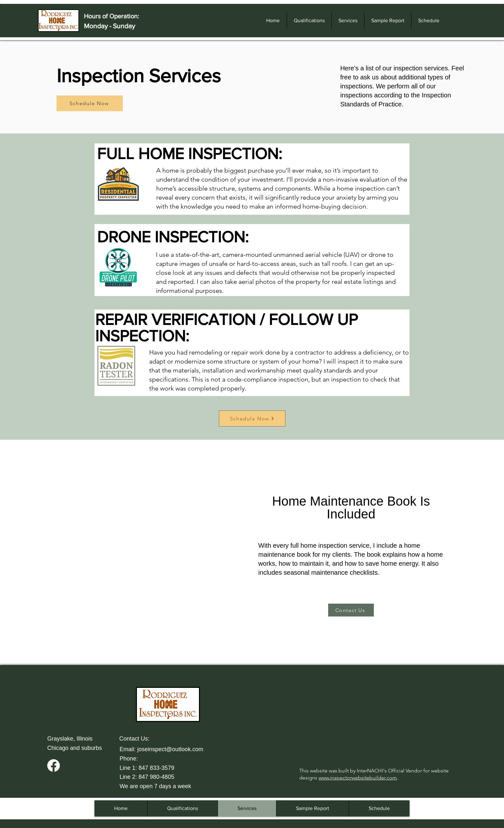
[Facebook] (54, 765)
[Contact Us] (351, 610)
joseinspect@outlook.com (170, 749)
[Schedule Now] (90, 103)
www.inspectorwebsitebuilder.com (358, 778)
